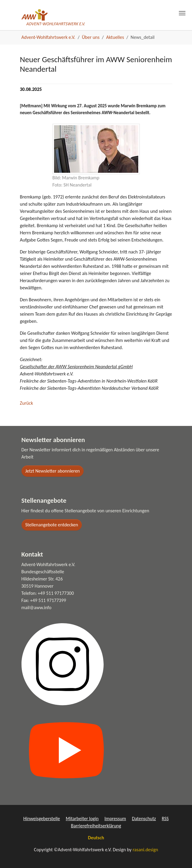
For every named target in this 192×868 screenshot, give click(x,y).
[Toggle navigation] (182, 10)
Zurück (27, 403)
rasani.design (145, 850)
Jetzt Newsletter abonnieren (53, 471)
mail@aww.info (37, 608)
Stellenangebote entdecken (52, 525)
